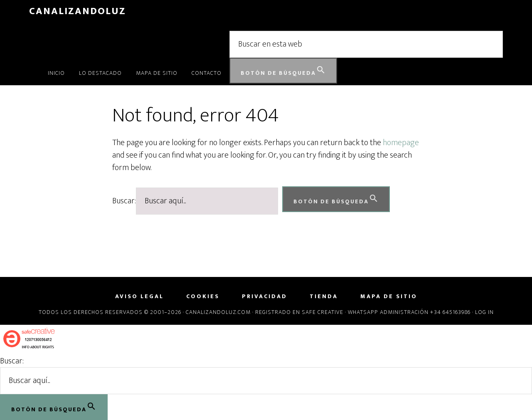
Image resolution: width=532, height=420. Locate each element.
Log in (484, 312)
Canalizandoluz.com (218, 312)
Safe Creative (323, 312)
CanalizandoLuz (78, 11)
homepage (401, 143)
